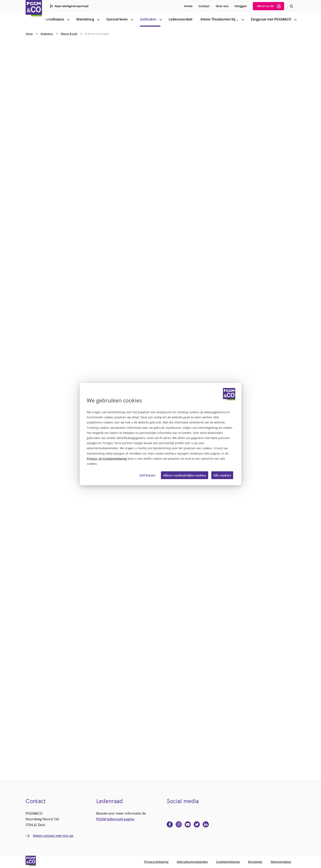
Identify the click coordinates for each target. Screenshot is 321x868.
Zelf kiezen (148, 475)
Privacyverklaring (156, 862)
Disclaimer (255, 862)
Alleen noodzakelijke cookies (185, 475)
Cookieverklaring (228, 862)
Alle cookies (222, 475)
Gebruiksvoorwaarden (192, 862)
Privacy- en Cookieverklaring (107, 459)
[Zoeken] (291, 6)
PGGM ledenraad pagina (115, 819)
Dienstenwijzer (281, 862)
